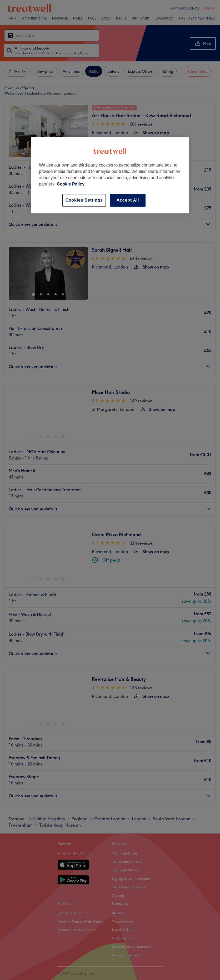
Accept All (128, 200)
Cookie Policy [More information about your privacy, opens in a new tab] (71, 184)
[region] (110, 175)
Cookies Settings (84, 200)
